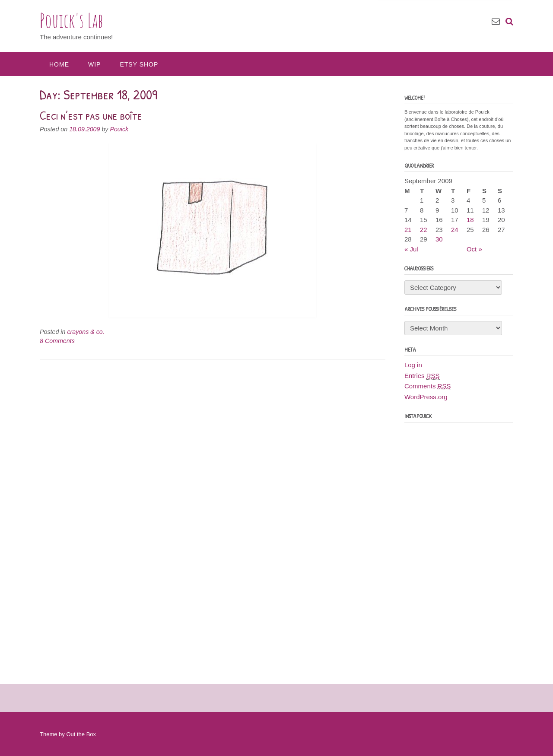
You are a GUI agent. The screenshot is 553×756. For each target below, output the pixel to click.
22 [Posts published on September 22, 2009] (424, 230)
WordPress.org (426, 397)
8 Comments (57, 341)
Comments (428, 386)
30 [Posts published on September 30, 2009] (439, 239)
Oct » (474, 249)
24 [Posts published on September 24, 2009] (455, 230)
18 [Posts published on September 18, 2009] (470, 220)
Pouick (119, 129)
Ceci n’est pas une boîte (91, 115)
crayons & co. (86, 332)
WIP (94, 64)
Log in (413, 365)
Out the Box (81, 734)
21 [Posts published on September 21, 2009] (408, 230)
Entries (422, 376)
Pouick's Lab (72, 20)
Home (59, 64)
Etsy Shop (139, 64)
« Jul (411, 249)
